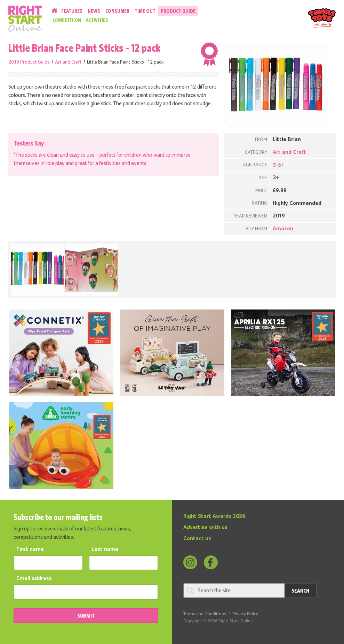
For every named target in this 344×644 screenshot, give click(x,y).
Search (300, 591)
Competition (67, 20)
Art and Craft (68, 62)
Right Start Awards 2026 (214, 517)
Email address (34, 579)
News (94, 11)
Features (72, 11)
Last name (105, 550)
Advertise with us (205, 528)
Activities (97, 20)
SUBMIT (86, 616)
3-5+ (278, 165)
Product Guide (178, 11)
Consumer (117, 11)
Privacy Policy (245, 614)
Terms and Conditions (205, 614)
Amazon (283, 229)
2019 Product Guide (29, 62)
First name (30, 550)
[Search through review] (234, 591)
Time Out (145, 11)
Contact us (197, 539)
